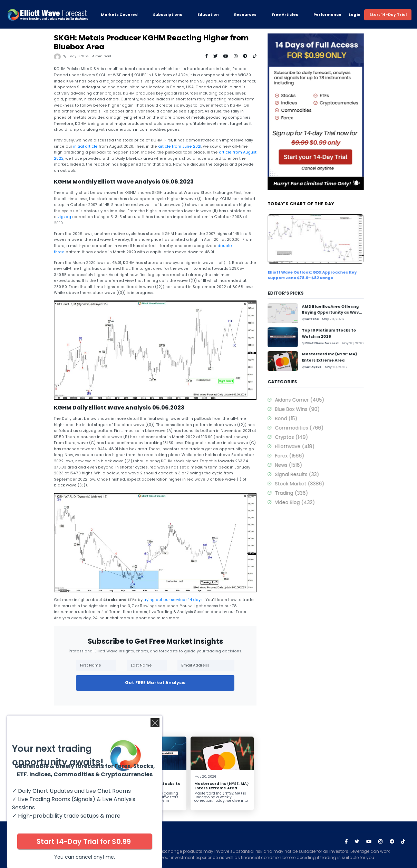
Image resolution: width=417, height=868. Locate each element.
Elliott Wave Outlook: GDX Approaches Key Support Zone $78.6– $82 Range (323, 275)
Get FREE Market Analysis (154, 683)
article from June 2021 (178, 146)
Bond (297, 418)
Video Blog (306, 502)
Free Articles (285, 15)
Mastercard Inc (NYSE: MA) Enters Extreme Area (220, 786)
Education (208, 15)
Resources (245, 15)
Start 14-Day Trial (388, 15)
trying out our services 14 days (172, 600)
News (299, 465)
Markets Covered (119, 15)
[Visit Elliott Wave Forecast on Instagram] (380, 842)
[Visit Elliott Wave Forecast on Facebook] (346, 842)
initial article (84, 146)
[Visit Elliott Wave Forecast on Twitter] (357, 842)
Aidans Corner (311, 400)
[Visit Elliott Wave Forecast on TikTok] (403, 842)
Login (355, 15)
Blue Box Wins (308, 409)
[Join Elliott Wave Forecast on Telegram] (392, 842)
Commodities (310, 428)
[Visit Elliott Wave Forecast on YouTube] (369, 842)
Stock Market (311, 484)
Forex (300, 456)
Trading (302, 493)
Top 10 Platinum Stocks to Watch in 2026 (152, 786)
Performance (327, 15)
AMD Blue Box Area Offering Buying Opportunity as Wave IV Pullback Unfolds (83, 790)
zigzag (63, 217)
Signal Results (308, 474)
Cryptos (302, 437)
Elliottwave (306, 446)
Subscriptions (168, 15)
